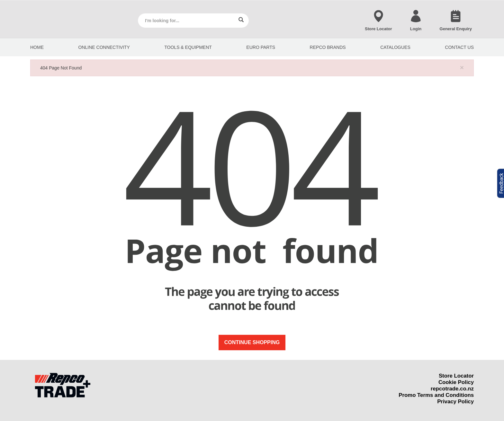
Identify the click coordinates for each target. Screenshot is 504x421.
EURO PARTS (261, 47)
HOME (37, 47)
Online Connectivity (104, 47)
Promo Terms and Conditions (436, 395)
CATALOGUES (395, 47)
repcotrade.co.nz (452, 389)
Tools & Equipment (188, 47)
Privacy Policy (455, 402)
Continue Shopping (252, 342)
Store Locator (456, 376)
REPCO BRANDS (328, 47)
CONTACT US (459, 47)
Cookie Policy (456, 382)
